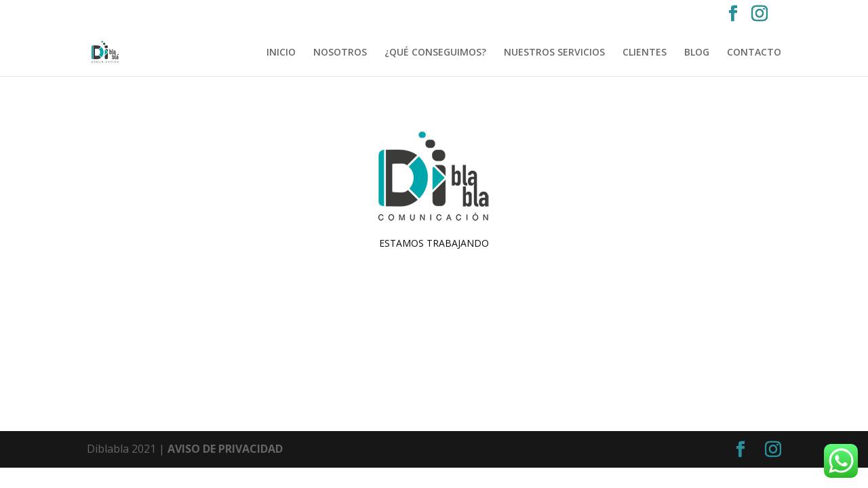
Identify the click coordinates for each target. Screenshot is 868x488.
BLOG (697, 53)
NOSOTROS (340, 53)
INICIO (281, 53)
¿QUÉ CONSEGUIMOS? (435, 53)
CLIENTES (645, 53)
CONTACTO (754, 53)
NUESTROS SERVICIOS (554, 53)
